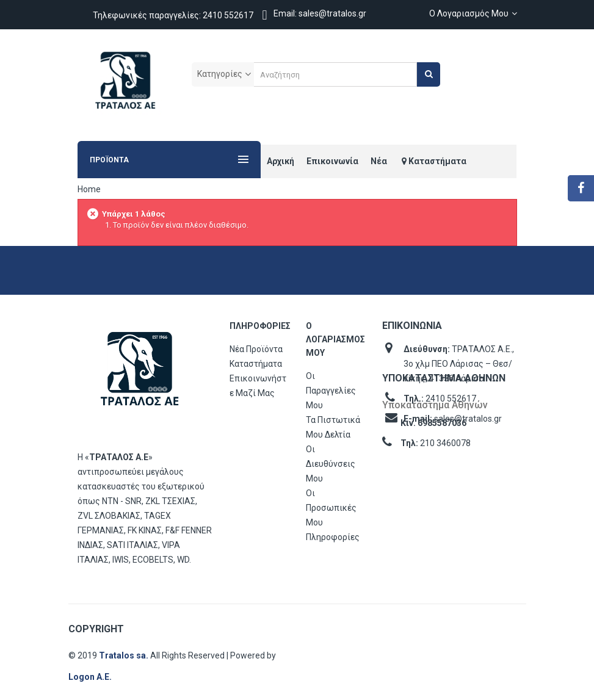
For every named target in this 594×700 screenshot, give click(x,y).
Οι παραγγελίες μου (331, 391)
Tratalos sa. (125, 655)
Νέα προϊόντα (256, 349)
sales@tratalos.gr (468, 419)
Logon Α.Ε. (90, 677)
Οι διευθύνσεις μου (331, 464)
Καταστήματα (256, 364)
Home (89, 189)
